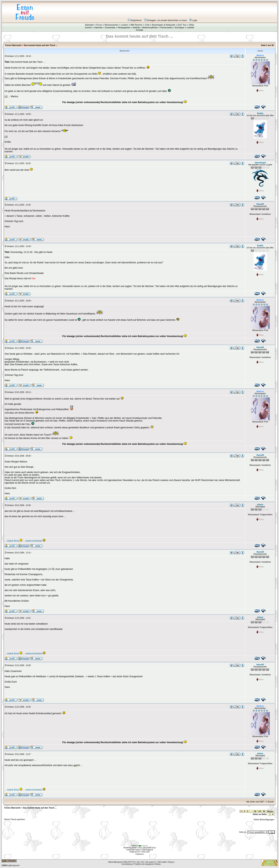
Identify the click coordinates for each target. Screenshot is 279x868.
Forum (99, 25)
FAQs (192, 25)
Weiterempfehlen (150, 27)
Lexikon (124, 25)
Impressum (139, 854)
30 (264, 811)
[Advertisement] (162, 12)
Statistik (136, 27)
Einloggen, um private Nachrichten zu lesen (166, 20)
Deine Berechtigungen (264, 820)
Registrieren (135, 20)
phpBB (134, 848)
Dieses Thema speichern (15, 819)
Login (193, 20)
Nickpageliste (124, 27)
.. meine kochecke (35, 541)
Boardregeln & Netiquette (163, 25)
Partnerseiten (166, 27)
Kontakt (139, 30)
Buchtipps (180, 27)
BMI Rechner (137, 25)
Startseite (89, 25)
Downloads (110, 27)
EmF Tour (182, 25)
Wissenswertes (111, 25)
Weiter (270, 811)
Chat (147, 25)
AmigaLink (149, 850)
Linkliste (190, 27)
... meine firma (13, 541)
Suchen (88, 27)
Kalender (99, 27)
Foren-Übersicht (13, 45)
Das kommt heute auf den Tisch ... (41, 45)
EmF (138, 852)
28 (255, 811)
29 (260, 811)
